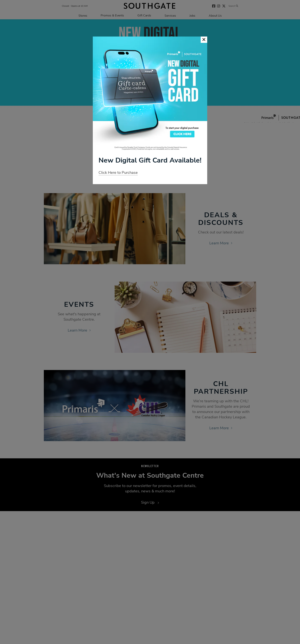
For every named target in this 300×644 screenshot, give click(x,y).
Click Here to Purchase (118, 173)
